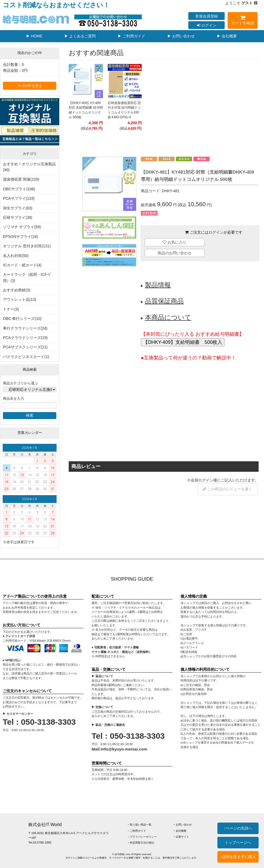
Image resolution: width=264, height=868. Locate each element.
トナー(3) (11, 309)
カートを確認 (243, 21)
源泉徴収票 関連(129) (21, 179)
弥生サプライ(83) (18, 208)
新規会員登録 (207, 16)
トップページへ (238, 842)
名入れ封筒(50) (16, 256)
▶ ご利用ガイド (131, 36)
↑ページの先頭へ (238, 828)
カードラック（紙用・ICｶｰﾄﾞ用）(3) (27, 277)
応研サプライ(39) (18, 217)
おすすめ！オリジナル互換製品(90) (29, 167)
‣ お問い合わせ (183, 825)
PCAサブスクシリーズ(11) (25, 347)
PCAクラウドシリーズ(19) (25, 338)
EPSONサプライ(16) (20, 237)
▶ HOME (34, 36)
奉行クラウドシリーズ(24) (25, 328)
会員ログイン (202, 480)
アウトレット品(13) (20, 299)
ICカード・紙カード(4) (22, 265)
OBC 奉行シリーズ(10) (22, 319)
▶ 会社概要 (227, 36)
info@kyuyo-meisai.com (124, 749)
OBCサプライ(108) (19, 189)
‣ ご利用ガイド (137, 831)
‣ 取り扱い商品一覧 (140, 825)
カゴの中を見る (30, 86)
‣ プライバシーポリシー (142, 837)
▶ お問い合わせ (181, 36)
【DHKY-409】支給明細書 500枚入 (183, 342)
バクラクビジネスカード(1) (26, 357)
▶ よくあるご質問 (80, 36)
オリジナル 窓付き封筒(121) (27, 246)
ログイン (207, 25)
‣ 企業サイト (181, 837)
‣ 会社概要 (180, 831)
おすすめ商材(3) (17, 290)
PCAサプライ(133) (19, 198)
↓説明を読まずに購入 (238, 857)
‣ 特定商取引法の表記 (141, 843)
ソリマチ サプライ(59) (22, 227)
